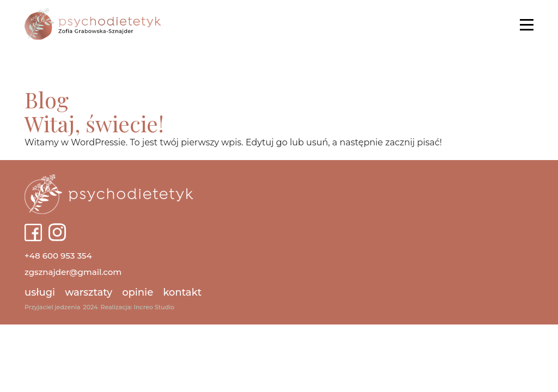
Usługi (40, 292)
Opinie (138, 292)
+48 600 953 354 (58, 256)
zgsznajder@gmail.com (73, 272)
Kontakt (182, 292)
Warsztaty (89, 292)
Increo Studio (154, 307)
